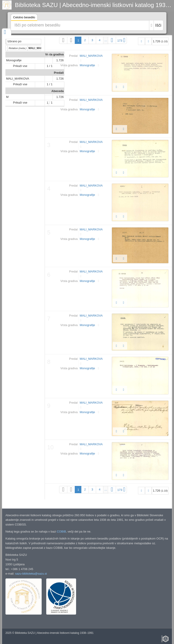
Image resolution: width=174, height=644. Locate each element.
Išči (158, 25)
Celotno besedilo (24, 18)
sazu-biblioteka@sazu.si (31, 574)
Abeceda (58, 91)
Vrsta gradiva (54, 54)
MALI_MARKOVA (18, 79)
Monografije (14, 60)
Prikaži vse (20, 66)
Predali (59, 73)
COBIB (61, 532)
